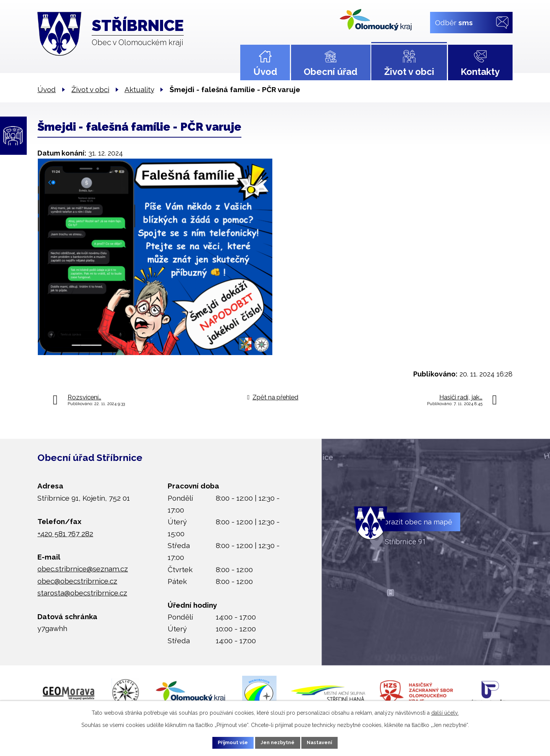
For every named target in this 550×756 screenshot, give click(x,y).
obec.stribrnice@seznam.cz (83, 569)
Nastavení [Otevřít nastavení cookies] (328, 742)
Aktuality (139, 89)
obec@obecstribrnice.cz (77, 581)
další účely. (445, 711)
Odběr (454, 22)
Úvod (265, 72)
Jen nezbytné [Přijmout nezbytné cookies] (278, 742)
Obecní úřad (331, 72)
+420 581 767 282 (65, 534)
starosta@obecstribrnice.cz (82, 593)
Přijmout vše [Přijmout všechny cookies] (225, 742)
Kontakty (480, 72)
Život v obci (409, 72)
